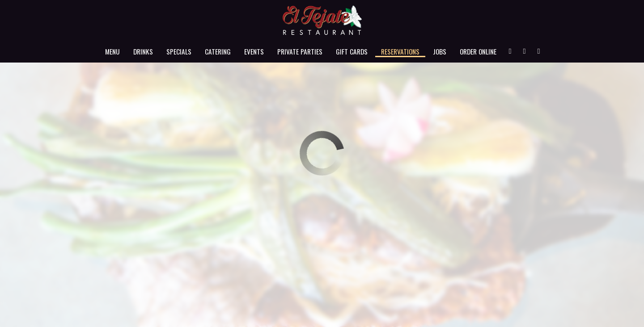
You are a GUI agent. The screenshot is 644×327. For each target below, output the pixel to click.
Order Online (478, 51)
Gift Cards (352, 51)
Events (254, 51)
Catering (218, 51)
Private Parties (300, 51)
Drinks (143, 51)
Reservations (400, 51)
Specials (179, 51)
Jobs (440, 51)
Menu (112, 51)
